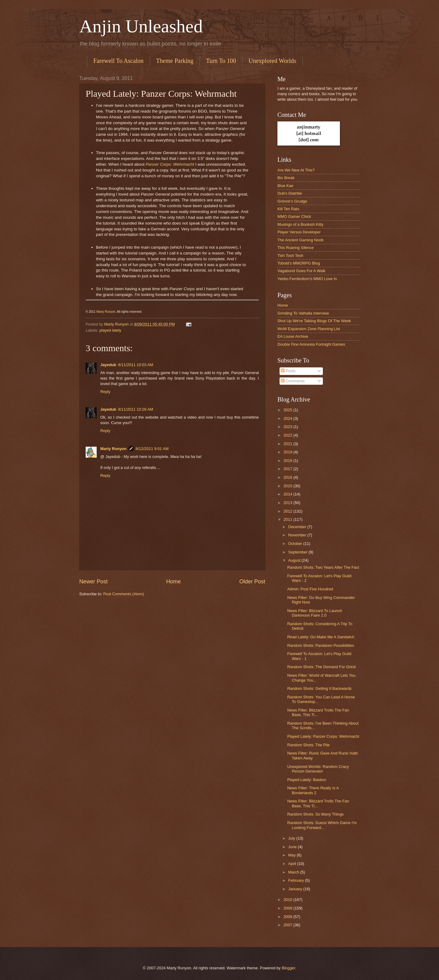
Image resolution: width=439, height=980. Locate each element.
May (292, 855)
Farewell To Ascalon (118, 61)
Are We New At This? (296, 170)
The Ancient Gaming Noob (300, 240)
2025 (288, 410)
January (296, 889)
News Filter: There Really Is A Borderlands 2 (313, 790)
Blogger (288, 968)
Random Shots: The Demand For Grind (321, 667)
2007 (288, 925)
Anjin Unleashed (141, 26)
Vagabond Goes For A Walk (301, 271)
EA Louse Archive (293, 336)
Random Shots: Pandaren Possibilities (321, 645)
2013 (288, 503)
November (298, 535)
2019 (288, 452)
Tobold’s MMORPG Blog (299, 263)
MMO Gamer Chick (294, 216)
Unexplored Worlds (272, 61)
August (295, 560)
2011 (288, 519)
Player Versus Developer (299, 232)
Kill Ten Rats (288, 209)
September (298, 552)
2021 (288, 444)
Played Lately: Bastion (307, 780)
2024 (288, 418)
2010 (288, 900)
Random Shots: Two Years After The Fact (323, 567)
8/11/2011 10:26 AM (136, 409)
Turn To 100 (221, 61)
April (293, 864)
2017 (288, 469)
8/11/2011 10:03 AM (136, 365)
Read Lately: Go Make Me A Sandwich (321, 637)
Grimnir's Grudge (292, 201)
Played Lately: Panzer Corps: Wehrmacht (323, 736)
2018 (288, 461)
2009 (288, 908)
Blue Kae (285, 186)
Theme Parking (175, 61)
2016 (288, 477)
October (296, 544)
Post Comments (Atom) (124, 594)
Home (173, 582)
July (292, 838)
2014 (288, 494)
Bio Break (286, 178)
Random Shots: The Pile (308, 745)
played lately (110, 330)
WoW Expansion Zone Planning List (309, 329)
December (298, 527)
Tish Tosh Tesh (290, 256)
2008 (288, 917)
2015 (288, 486)
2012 (288, 511)
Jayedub (108, 365)
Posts (288, 371)
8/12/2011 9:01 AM (152, 449)
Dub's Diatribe (290, 193)
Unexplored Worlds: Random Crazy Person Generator (318, 769)
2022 (288, 435)
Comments (293, 381)
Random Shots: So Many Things (315, 814)
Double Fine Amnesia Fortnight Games (311, 344)
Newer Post (93, 582)
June (293, 847)
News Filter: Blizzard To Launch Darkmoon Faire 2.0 (315, 613)
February (296, 880)
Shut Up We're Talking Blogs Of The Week (314, 321)
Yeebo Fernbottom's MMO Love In (307, 279)
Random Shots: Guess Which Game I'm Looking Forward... (322, 825)
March (294, 872)
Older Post (252, 582)
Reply (105, 392)
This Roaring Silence (296, 248)
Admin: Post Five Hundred (310, 589)
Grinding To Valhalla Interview (303, 313)
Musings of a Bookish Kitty (300, 224)
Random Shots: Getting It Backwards (319, 688)
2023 (288, 427)
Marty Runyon (106, 312)
